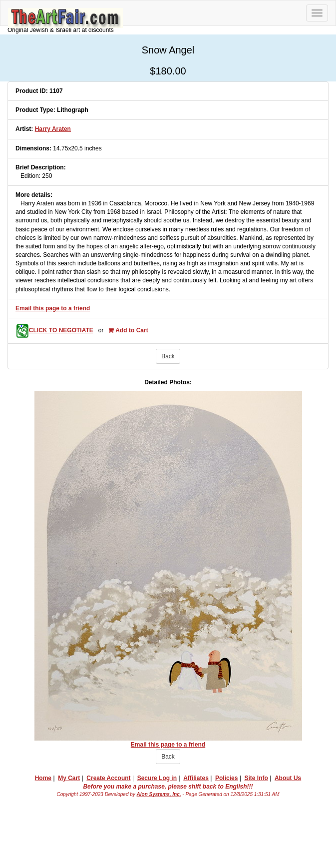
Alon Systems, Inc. (159, 794)
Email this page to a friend (53, 308)
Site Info (256, 778)
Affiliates (196, 778)
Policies (226, 778)
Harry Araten (53, 129)
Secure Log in (157, 778)
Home (43, 778)
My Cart (69, 778)
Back (168, 356)
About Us (288, 778)
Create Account (108, 778)
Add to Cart (128, 330)
